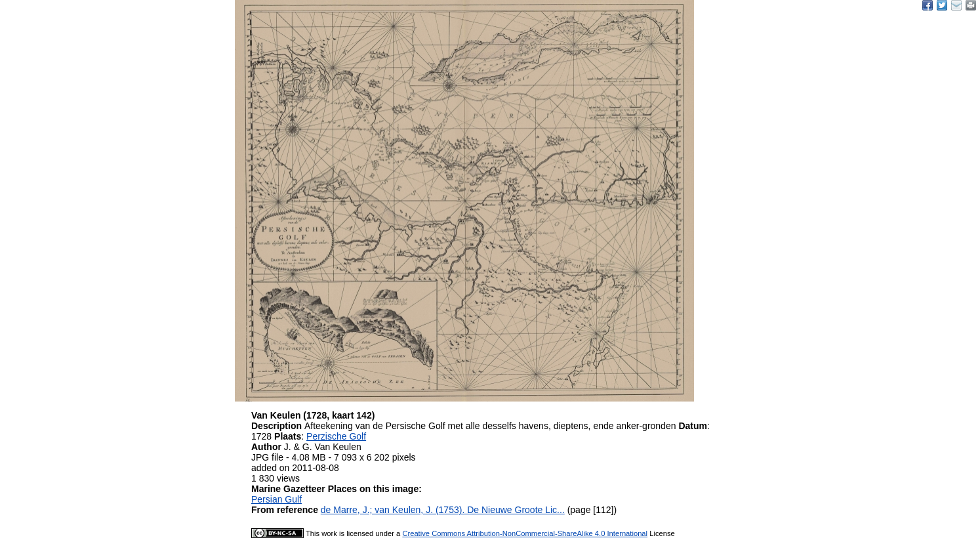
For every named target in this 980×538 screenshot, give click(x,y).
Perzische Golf (336, 436)
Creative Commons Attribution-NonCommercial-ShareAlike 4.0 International (525, 533)
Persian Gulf (276, 499)
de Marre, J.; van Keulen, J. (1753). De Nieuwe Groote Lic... (443, 510)
